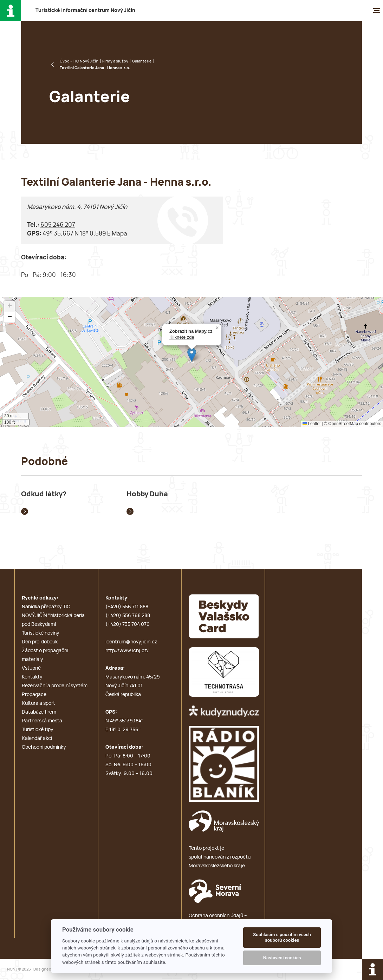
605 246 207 (58, 225)
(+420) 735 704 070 (128, 624)
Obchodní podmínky (44, 747)
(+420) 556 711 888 (127, 607)
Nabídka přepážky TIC (46, 607)
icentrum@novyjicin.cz (131, 642)
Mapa (119, 234)
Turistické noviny (41, 633)
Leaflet (311, 424)
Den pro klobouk (40, 642)
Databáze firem (39, 712)
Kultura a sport (38, 703)
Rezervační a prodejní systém (55, 686)
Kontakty (32, 677)
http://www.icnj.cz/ (127, 651)
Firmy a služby (115, 61)
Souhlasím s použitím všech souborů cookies (282, 937)
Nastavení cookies (282, 958)
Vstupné (31, 668)
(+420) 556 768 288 (128, 616)
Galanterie (142, 61)
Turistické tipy (38, 730)
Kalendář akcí (37, 739)
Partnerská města (42, 721)
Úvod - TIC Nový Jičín (79, 61)
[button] (192, 355)
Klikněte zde (182, 337)
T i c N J (85, 11)
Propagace (34, 695)
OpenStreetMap (343, 424)
